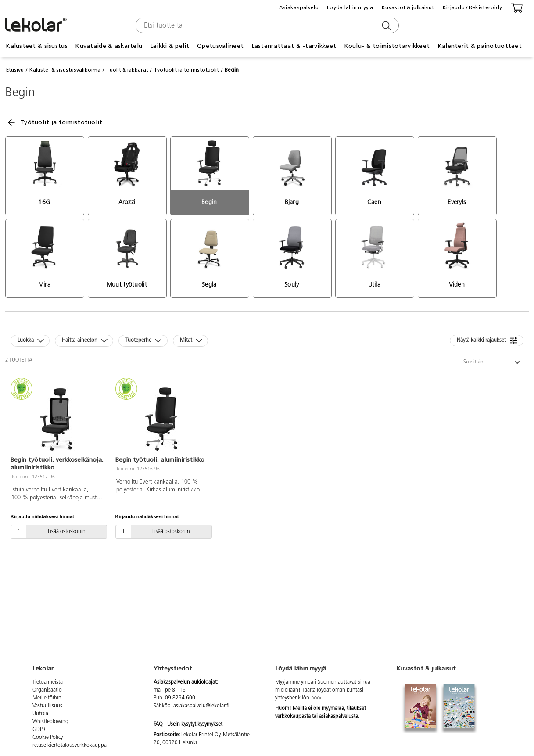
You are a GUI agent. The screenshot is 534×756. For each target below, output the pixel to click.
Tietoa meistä (48, 682)
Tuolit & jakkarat (127, 70)
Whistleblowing (50, 722)
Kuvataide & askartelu (109, 46)
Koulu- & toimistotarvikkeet (387, 46)
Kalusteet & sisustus (37, 46)
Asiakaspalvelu (299, 7)
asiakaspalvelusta (339, 717)
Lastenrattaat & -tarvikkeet (294, 46)
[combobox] (266, 25)
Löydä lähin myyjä (350, 7)
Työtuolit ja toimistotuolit (186, 70)
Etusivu (15, 70)
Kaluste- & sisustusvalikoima (65, 70)
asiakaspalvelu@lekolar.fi (201, 706)
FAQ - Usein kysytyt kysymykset (188, 724)
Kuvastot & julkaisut (408, 7)
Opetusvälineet (220, 46)
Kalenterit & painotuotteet (480, 46)
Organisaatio (47, 690)
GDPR (39, 730)
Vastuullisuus (47, 706)
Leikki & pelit (170, 46)
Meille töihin (47, 698)
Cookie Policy (48, 738)
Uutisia (40, 714)
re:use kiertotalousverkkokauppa (70, 745)
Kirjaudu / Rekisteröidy (472, 7)
